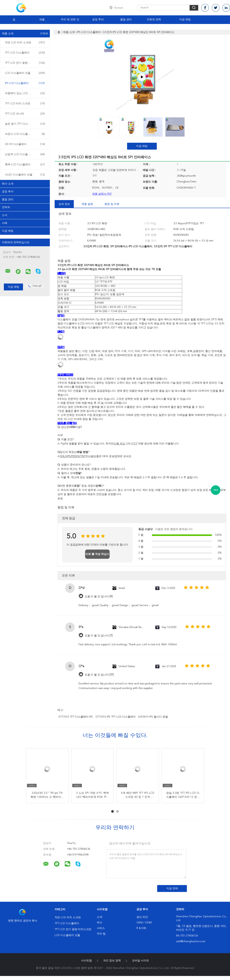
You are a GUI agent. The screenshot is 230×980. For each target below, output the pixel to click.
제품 (42, 20)
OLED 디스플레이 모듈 (25, 175)
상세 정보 (64, 204)
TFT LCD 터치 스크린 (25, 104)
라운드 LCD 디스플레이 (25, 134)
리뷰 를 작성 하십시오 (97, 556)
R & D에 (141, 928)
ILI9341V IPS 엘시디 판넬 (153, 717)
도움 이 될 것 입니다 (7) (99, 636)
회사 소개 (8, 184)
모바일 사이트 (140, 961)
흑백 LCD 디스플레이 (25, 165)
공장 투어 (98, 20)
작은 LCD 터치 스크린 (25, 43)
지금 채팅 (185, 20)
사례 (5, 223)
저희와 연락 (154, 20)
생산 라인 (142, 917)
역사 (99, 923)
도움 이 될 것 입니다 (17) (99, 675)
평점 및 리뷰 (112, 204)
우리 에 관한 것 (70, 20)
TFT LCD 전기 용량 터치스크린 (25, 63)
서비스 (101, 928)
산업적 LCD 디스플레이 (25, 154)
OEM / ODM (144, 923)
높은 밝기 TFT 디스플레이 (25, 124)
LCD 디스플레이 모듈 (25, 73)
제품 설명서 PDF (102, 194)
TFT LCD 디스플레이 (25, 53)
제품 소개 (25, 34)
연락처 (6, 207)
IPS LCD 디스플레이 (25, 83)
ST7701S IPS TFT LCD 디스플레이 (116, 717)
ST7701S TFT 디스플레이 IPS (76, 717)
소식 (5, 215)
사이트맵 (86, 961)
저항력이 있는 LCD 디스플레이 (25, 93)
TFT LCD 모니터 (25, 114)
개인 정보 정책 (112, 961)
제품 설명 (87, 204)
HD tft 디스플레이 (25, 144)
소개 (99, 917)
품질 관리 (126, 20)
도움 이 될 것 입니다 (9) (99, 596)
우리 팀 (101, 934)
